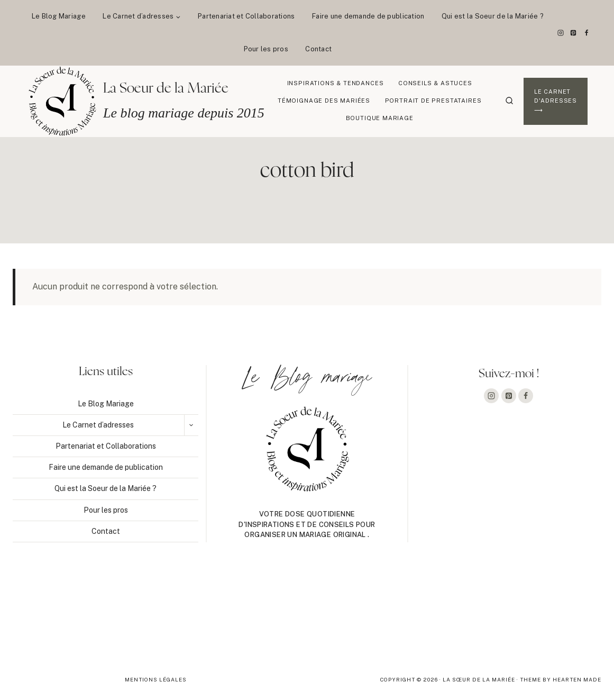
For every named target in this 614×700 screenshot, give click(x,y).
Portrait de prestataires (433, 101)
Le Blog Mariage (59, 16)
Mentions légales (156, 679)
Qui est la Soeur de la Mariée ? (493, 16)
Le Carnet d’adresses (98, 425)
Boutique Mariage (380, 118)
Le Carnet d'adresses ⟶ (556, 101)
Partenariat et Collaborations (246, 16)
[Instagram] (561, 33)
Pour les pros (266, 49)
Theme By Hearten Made (561, 679)
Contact (318, 49)
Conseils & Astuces (435, 83)
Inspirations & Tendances (336, 83)
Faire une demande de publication (368, 16)
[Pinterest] (573, 33)
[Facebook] (586, 33)
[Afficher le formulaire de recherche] (509, 101)
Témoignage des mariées (324, 101)
